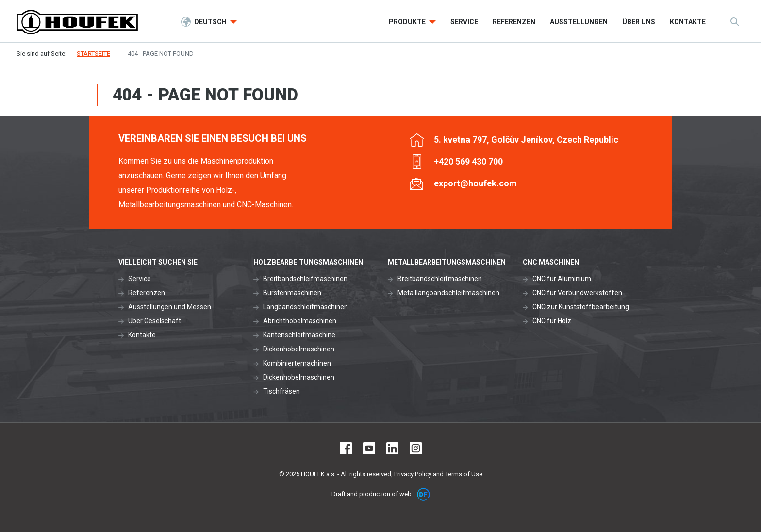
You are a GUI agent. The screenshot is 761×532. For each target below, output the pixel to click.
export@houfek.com (475, 183)
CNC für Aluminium (562, 279)
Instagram (416, 448)
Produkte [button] (408, 22)
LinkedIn (392, 448)
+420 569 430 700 (468, 161)
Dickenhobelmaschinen (299, 349)
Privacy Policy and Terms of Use (438, 474)
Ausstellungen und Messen (170, 307)
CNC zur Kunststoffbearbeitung (581, 307)
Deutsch (211, 22)
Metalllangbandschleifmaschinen (448, 293)
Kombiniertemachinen (297, 363)
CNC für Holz (552, 321)
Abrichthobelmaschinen (300, 321)
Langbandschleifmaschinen (306, 307)
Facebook (346, 448)
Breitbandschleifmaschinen (305, 279)
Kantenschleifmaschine (299, 335)
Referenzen (147, 293)
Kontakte (142, 335)
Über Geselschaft (155, 321)
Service (140, 279)
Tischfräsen (281, 391)
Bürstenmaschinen (292, 293)
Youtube (369, 448)
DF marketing (423, 494)
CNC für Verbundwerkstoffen (577, 293)
